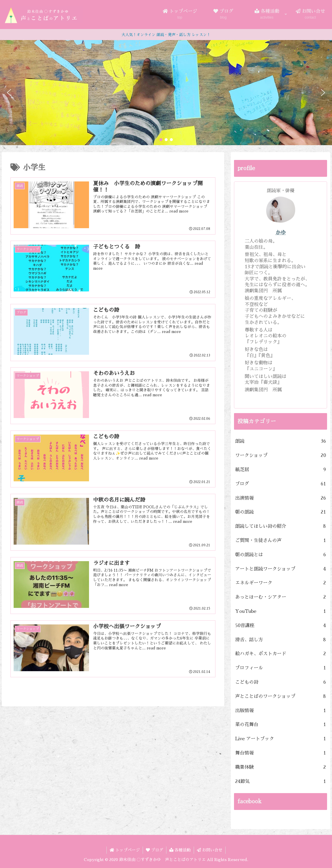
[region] (166, 93)
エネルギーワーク (281, 583)
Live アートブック (281, 739)
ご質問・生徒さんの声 (281, 541)
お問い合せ (210, 850)
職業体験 (281, 767)
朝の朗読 (281, 512)
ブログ (281, 484)
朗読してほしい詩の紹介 (281, 526)
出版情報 (281, 711)
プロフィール (281, 668)
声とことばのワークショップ (281, 697)
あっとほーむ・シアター (281, 597)
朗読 (281, 441)
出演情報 (281, 498)
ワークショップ (281, 456)
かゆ (281, 233)
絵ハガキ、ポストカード (281, 654)
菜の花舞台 (281, 725)
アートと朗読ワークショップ (281, 569)
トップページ (125, 850)
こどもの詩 (281, 682)
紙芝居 (281, 470)
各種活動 (180, 850)
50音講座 (281, 626)
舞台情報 (281, 753)
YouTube (281, 612)
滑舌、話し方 (281, 640)
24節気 (281, 782)
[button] (9, 93)
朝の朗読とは (281, 555)
